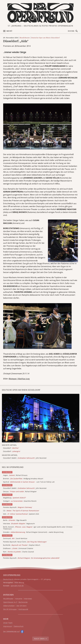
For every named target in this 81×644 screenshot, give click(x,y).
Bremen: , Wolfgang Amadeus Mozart (23, 479)
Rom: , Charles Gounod (18, 552)
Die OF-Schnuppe (10, 609)
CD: (21, 511)
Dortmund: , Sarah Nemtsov (15, 539)
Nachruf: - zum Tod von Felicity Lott (29, 482)
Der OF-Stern (22, 606)
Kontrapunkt (23, 609)
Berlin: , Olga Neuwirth (15, 520)
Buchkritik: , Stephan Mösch (22, 545)
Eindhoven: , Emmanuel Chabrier (18, 548)
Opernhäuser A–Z (10, 602)
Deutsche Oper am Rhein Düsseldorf (45, 38)
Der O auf (11, 631)
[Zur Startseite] (40, 13)
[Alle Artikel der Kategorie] (41, 418)
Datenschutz (19, 626)
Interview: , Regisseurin (19, 524)
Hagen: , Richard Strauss (15, 475)
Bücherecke (23, 602)
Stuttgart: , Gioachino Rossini (20, 501)
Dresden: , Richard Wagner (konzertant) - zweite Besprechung (33, 532)
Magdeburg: (15, 498)
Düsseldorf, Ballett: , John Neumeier (25, 488)
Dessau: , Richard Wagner (20, 492)
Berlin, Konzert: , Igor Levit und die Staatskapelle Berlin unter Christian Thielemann (38, 528)
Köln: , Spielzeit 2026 (21, 514)
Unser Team (8, 623)
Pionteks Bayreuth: (18, 507)
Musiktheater (25, 38)
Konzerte (19, 599)
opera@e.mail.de (17, 586)
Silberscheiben (9, 606)
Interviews (28, 599)
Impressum (8, 626)
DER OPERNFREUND (12, 575)
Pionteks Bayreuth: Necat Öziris (25, 542)
